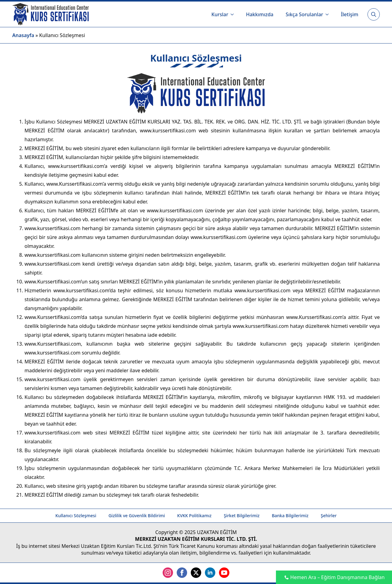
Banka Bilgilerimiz (290, 516)
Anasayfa (23, 35)
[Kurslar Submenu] (234, 14)
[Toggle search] (374, 14)
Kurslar (220, 14)
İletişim (350, 14)
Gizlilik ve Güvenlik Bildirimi (137, 516)
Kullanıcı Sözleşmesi (76, 516)
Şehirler (329, 516)
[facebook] (182, 573)
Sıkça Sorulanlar (304, 14)
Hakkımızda (260, 14)
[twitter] (196, 573)
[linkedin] (210, 573)
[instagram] (168, 573)
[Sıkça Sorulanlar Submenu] (329, 14)
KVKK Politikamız (194, 516)
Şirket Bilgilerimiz (242, 516)
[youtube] (224, 573)
